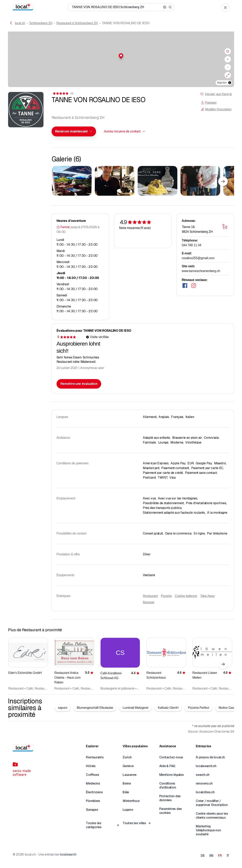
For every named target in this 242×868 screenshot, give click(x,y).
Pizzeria (166, 596)
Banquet (148, 602)
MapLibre (222, 83)
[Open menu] (225, 8)
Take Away (207, 596)
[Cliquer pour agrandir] (72, 181)
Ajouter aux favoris (218, 94)
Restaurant (150, 596)
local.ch (20, 23)
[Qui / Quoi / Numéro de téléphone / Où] (117, 7)
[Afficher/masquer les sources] (230, 83)
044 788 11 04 (191, 245)
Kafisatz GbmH (168, 708)
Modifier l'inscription (216, 109)
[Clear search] (165, 7)
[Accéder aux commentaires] (63, 93)
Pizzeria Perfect (198, 708)
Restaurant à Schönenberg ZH (77, 23)
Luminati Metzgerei (135, 708)
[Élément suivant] (223, 181)
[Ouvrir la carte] (225, 227)
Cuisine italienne (186, 596)
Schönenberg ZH (41, 23)
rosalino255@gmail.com (198, 258)
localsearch (68, 854)
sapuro (63, 708)
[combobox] (74, 131)
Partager (209, 103)
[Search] (170, 7)
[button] (121, 56)
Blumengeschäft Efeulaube (95, 708)
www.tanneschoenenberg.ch (201, 271)
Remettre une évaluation (79, 384)
